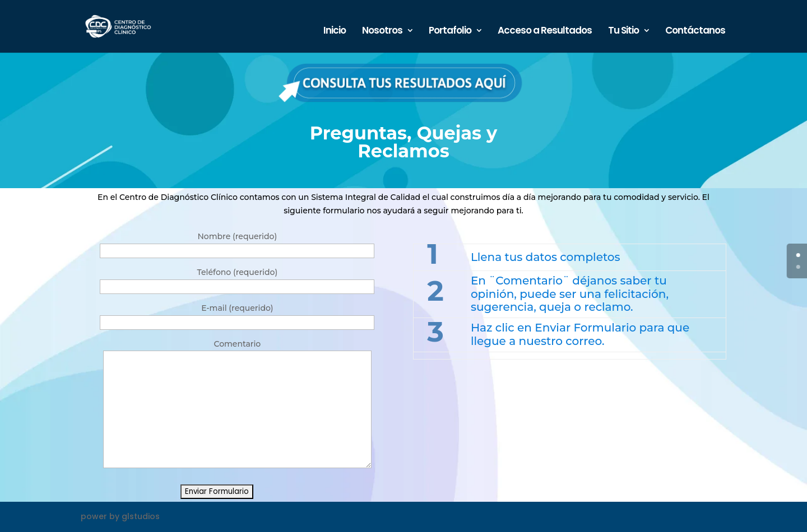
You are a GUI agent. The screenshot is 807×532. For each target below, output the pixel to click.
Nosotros (382, 32)
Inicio (335, 32)
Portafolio (450, 32)
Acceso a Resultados (545, 32)
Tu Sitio (623, 32)
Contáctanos (695, 32)
